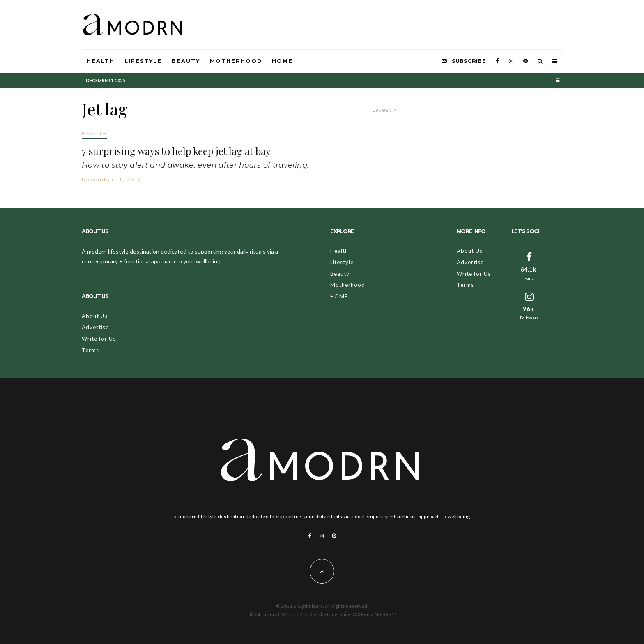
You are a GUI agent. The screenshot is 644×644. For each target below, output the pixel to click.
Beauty (186, 61)
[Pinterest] (526, 61)
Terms (90, 350)
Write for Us (99, 339)
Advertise (95, 327)
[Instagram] (511, 61)
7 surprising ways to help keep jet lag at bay (176, 151)
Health (101, 61)
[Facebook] (497, 61)
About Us (95, 316)
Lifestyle (143, 61)
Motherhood (236, 61)
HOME (282, 61)
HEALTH (94, 133)
